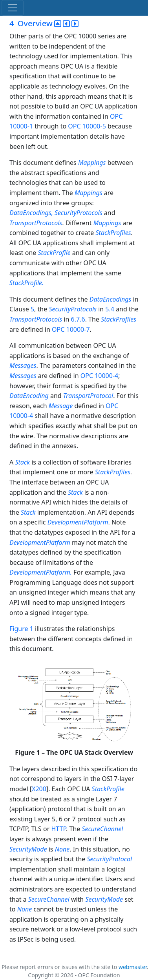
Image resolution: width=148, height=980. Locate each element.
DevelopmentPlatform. (41, 572)
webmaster (133, 967)
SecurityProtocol (110, 859)
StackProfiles (113, 233)
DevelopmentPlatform (78, 522)
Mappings (92, 163)
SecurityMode (28, 849)
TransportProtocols (36, 223)
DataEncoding (29, 396)
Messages (23, 365)
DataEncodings (111, 299)
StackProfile (55, 253)
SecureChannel (102, 829)
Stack (22, 462)
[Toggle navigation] (13, 8)
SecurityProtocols (73, 309)
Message (61, 406)
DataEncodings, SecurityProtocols (57, 213)
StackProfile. (26, 283)
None (62, 849)
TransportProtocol (88, 396)
